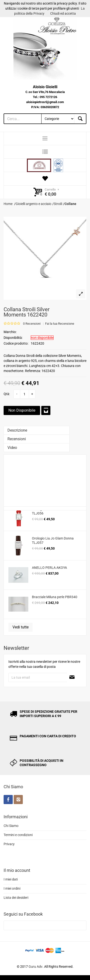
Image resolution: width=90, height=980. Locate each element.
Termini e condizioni (18, 835)
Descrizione (17, 430)
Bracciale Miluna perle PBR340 (55, 597)
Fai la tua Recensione (60, 324)
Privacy (9, 844)
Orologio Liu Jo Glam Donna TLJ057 (53, 540)
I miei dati (11, 879)
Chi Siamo (11, 826)
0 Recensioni (32, 324)
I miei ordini (12, 888)
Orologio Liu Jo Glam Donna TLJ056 (53, 511)
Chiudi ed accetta (63, 13)
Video (12, 448)
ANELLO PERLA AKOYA (49, 568)
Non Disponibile (22, 410)
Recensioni (17, 439)
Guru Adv (36, 967)
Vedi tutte (21, 627)
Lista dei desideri (16, 898)
